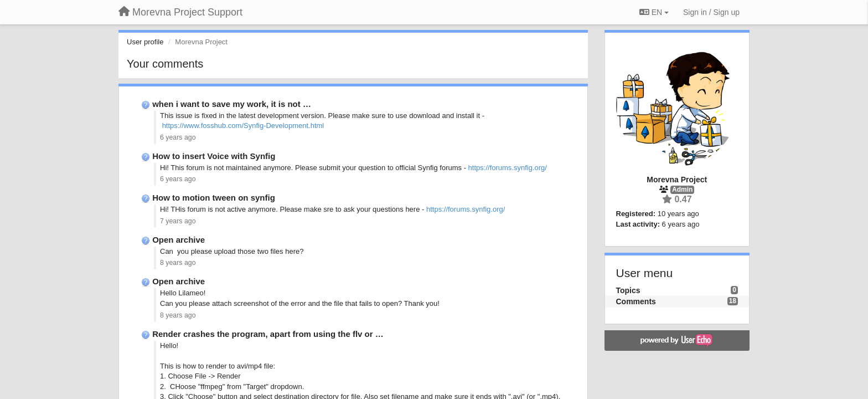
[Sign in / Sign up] (711, 12)
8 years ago (178, 263)
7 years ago (178, 221)
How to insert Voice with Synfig (214, 156)
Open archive (179, 240)
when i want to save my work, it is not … (232, 104)
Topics (628, 290)
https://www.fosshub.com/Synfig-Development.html (243, 126)
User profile (145, 42)
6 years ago (178, 137)
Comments (636, 301)
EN (654, 12)
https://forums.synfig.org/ (508, 168)
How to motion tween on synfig (214, 198)
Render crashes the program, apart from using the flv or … (268, 334)
